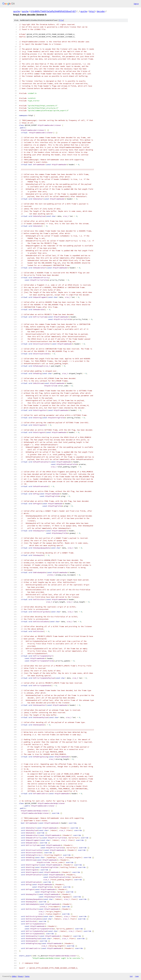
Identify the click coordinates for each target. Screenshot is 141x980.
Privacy (20, 976)
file (61, 20)
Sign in (136, 4)
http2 (92, 11)
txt (131, 976)
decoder (101, 11)
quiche (17, 11)
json (137, 976)
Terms (27, 976)
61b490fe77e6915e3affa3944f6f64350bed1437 (53, 11)
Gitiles (14, 976)
